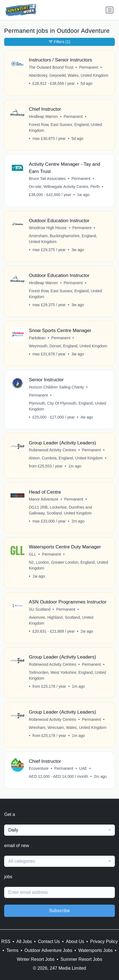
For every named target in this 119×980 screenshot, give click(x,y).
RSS (6, 941)
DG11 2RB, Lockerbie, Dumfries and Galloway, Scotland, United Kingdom (60, 510)
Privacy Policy (104, 941)
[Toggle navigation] (110, 10)
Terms (12, 950)
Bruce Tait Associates (47, 179)
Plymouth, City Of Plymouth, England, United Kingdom (68, 406)
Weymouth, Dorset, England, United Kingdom (68, 346)
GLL (32, 554)
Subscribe (59, 911)
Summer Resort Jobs (81, 959)
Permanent (88, 67)
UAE (83, 768)
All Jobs (24, 941)
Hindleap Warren (43, 117)
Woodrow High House (48, 228)
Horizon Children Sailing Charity (56, 387)
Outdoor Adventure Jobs (48, 950)
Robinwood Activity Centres (52, 450)
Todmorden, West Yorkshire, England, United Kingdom (67, 675)
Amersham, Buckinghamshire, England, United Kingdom (63, 239)
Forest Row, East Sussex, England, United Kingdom (65, 128)
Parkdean (37, 338)
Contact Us (49, 941)
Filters (59, 42)
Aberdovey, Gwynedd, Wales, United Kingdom (69, 75)
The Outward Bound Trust (51, 67)
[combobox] (59, 830)
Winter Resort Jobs (36, 959)
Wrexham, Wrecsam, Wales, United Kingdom (68, 727)
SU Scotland (40, 609)
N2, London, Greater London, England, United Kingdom (69, 565)
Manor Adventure (44, 499)
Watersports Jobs (95, 950)
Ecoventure (39, 768)
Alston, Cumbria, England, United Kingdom (66, 458)
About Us (75, 941)
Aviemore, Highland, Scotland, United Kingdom (61, 620)
